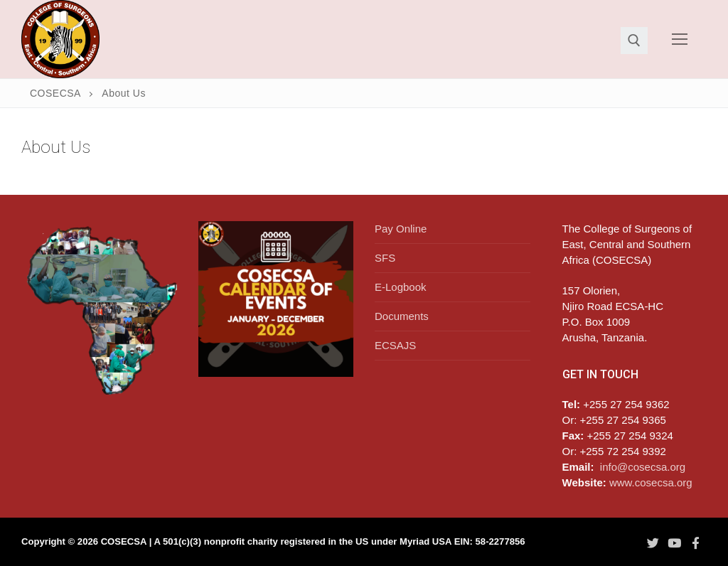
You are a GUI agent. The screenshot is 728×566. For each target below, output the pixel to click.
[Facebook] (696, 543)
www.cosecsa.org (651, 482)
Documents (402, 316)
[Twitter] (653, 543)
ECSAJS (395, 345)
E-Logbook (401, 287)
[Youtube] (674, 543)
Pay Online (401, 229)
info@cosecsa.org (643, 467)
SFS (385, 258)
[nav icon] (680, 39)
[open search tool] (634, 41)
